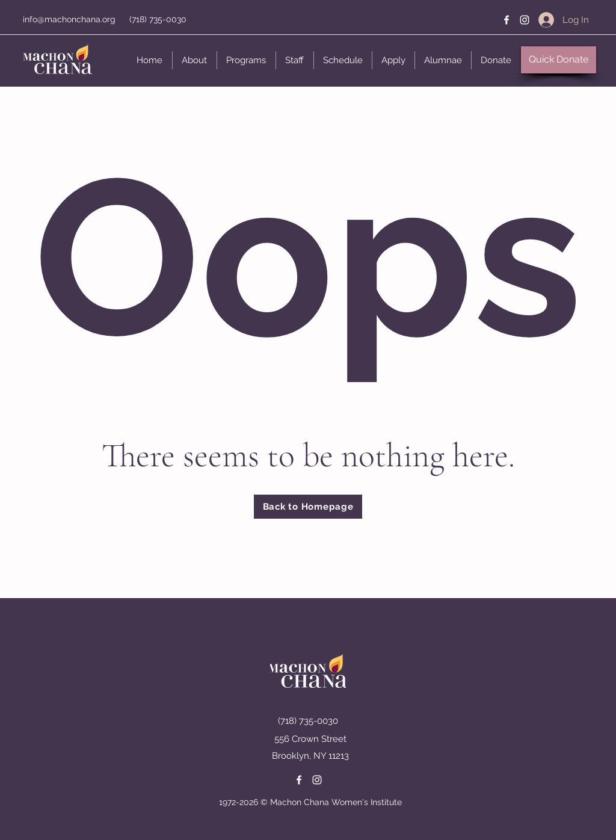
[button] (195, 60)
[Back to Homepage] (308, 507)
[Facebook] (507, 20)
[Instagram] (525, 20)
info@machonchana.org (69, 19)
